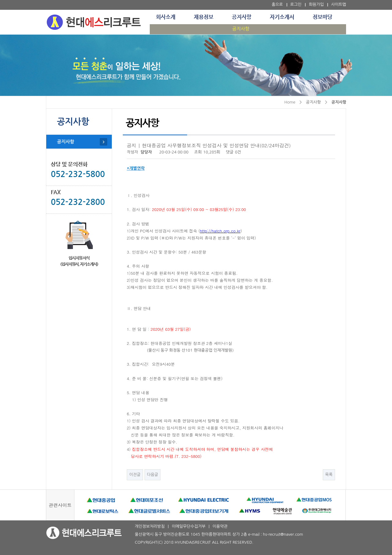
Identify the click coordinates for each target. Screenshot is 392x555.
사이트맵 (339, 4)
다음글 (153, 475)
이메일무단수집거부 (189, 526)
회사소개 (166, 17)
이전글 (135, 475)
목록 (329, 475)
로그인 (296, 4)
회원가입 (316, 4)
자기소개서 (282, 17)
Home (290, 102)
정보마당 (322, 17)
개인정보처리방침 (150, 526)
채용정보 (204, 17)
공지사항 (242, 17)
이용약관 (220, 526)
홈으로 (277, 4)
